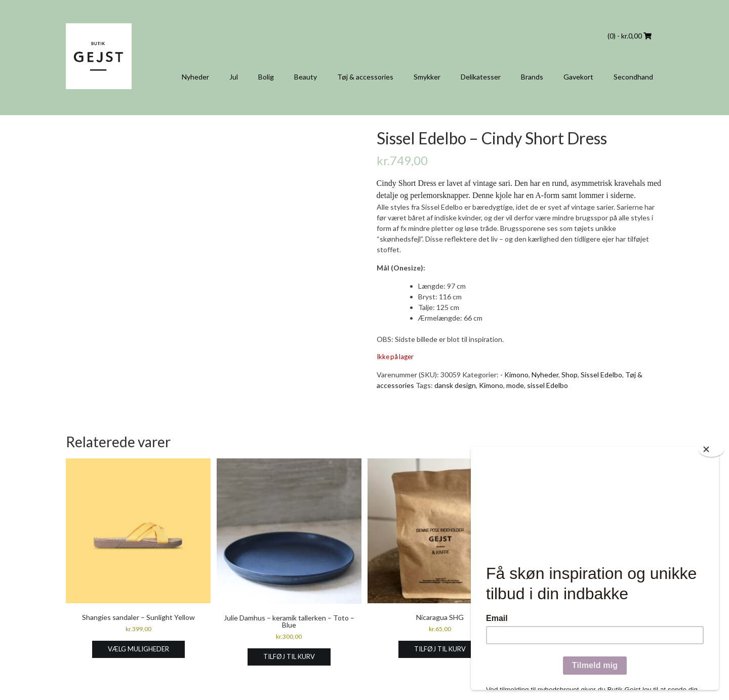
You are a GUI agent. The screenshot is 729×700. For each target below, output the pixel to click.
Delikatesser (481, 77)
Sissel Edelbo (601, 375)
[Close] (711, 449)
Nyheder (195, 77)
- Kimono (514, 375)
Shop (570, 375)
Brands (532, 77)
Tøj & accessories (365, 77)
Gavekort (578, 77)
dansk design (455, 385)
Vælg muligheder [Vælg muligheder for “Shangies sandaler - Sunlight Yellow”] (138, 649)
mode (515, 385)
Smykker (427, 77)
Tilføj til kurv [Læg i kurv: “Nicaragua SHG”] (440, 649)
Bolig (266, 77)
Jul (234, 77)
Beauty (306, 77)
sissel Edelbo (548, 385)
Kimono (491, 385)
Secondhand (633, 77)
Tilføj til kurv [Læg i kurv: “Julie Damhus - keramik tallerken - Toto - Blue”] (289, 656)
